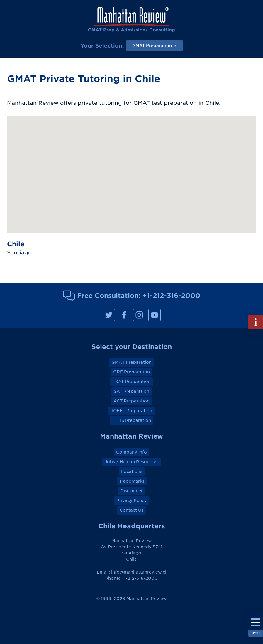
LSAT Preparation (132, 382)
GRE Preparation (131, 372)
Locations (132, 471)
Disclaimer (131, 491)
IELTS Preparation (132, 420)
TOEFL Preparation (131, 411)
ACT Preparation (131, 401)
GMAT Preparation (131, 362)
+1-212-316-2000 (171, 295)
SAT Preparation (131, 391)
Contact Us (131, 510)
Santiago (19, 253)
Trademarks (132, 481)
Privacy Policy (132, 500)
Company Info (131, 452)
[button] (132, 169)
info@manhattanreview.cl (139, 572)
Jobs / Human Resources (131, 462)
